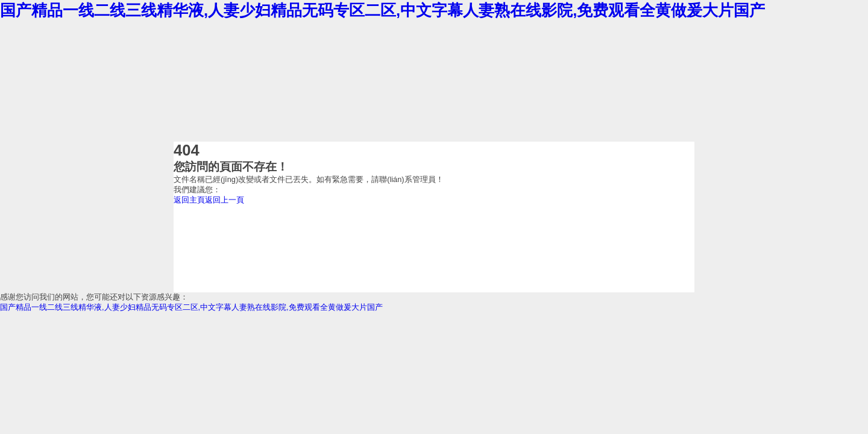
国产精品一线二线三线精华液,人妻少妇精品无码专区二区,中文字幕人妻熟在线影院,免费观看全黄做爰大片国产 (382, 10)
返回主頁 (189, 200)
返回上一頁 (225, 200)
